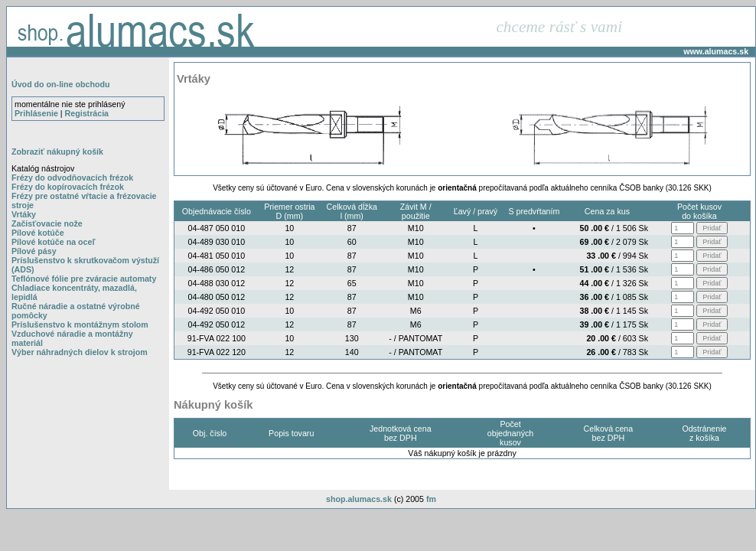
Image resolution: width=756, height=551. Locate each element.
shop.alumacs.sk (359, 499)
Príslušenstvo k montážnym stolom (80, 324)
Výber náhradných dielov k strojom (80, 352)
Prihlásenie (36, 113)
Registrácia (87, 113)
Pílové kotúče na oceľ (54, 242)
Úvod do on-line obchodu (60, 84)
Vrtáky (24, 214)
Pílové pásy (34, 251)
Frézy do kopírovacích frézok (68, 187)
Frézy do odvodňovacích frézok (72, 178)
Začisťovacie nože (47, 223)
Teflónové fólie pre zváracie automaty (84, 279)
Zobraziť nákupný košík (57, 152)
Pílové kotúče (38, 233)
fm (431, 499)
